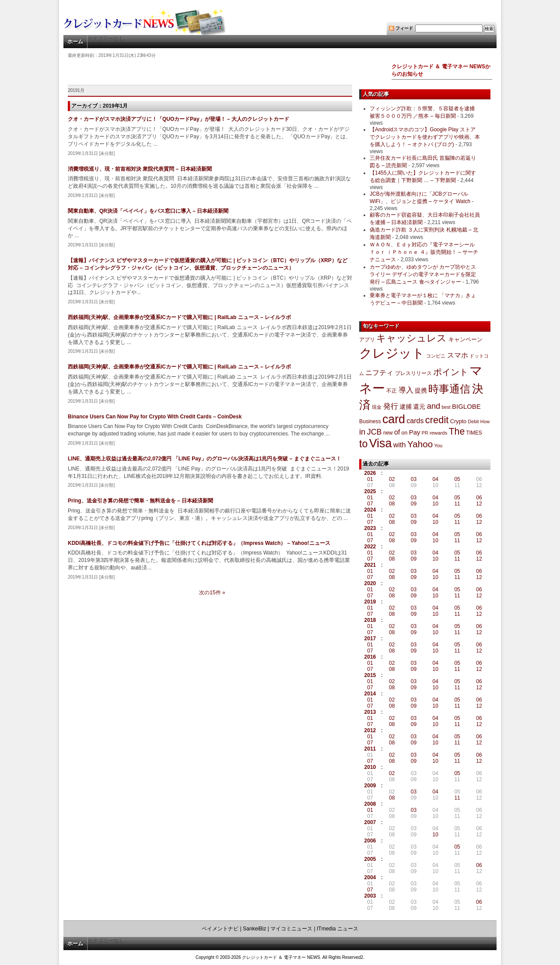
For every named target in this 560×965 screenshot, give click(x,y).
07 (370, 504)
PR (425, 433)
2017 (370, 639)
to (363, 444)
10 (436, 504)
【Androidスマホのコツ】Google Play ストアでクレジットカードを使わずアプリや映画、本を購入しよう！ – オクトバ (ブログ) (425, 137)
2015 (370, 675)
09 (414, 504)
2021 (370, 565)
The (457, 431)
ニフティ (379, 372)
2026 (370, 473)
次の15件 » (212, 593)
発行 (391, 406)
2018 (370, 620)
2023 (370, 528)
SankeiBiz (254, 929)
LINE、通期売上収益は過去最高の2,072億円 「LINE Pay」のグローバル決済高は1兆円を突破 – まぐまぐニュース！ (205, 459)
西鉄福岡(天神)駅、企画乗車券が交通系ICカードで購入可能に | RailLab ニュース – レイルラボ (179, 317)
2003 (370, 896)
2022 (370, 547)
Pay (415, 432)
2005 (370, 859)
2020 (370, 583)
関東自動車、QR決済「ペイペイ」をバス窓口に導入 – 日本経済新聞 (148, 211)
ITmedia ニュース (338, 929)
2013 (370, 712)
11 (457, 504)
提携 (421, 390)
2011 (370, 749)
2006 (370, 841)
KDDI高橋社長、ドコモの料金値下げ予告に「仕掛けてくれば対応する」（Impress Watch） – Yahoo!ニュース (199, 543)
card (394, 419)
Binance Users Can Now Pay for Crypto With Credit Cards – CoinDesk (155, 417)
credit (437, 420)
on (405, 433)
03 (414, 479)
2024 (370, 510)
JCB (374, 432)
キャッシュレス (411, 338)
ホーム (75, 42)
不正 (392, 391)
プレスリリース (413, 373)
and (434, 406)
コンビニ (436, 356)
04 (436, 479)
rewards (438, 433)
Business (370, 421)
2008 (370, 804)
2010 (370, 767)
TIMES (474, 433)
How (485, 421)
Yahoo (420, 444)
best (446, 407)
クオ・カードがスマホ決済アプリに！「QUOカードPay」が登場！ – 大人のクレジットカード (178, 119)
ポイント (451, 372)
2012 (370, 730)
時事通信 (449, 389)
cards (415, 421)
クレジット (392, 353)
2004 (370, 877)
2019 (370, 602)
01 (370, 479)
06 (479, 498)
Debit (474, 421)
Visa (381, 443)
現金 (377, 407)
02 (392, 479)
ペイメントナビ (220, 929)
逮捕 (406, 407)
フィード (404, 28)
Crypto (458, 421)
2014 (370, 694)
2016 (370, 657)
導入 (406, 390)
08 (392, 504)
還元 (419, 407)
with (400, 445)
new (388, 433)
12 (479, 504)
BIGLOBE (466, 406)
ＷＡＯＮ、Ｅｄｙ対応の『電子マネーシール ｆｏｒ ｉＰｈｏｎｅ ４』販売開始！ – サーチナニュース (424, 252)
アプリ (367, 340)
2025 (370, 491)
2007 (370, 822)
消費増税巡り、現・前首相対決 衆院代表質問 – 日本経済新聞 (140, 169)
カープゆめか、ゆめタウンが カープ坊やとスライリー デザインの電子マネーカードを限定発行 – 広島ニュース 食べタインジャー (423, 274)
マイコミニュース (291, 929)
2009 (370, 786)
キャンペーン (465, 340)
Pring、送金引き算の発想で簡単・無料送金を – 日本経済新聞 (140, 501)
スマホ (458, 355)
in (362, 432)
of (397, 432)
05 (457, 479)
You (439, 446)
